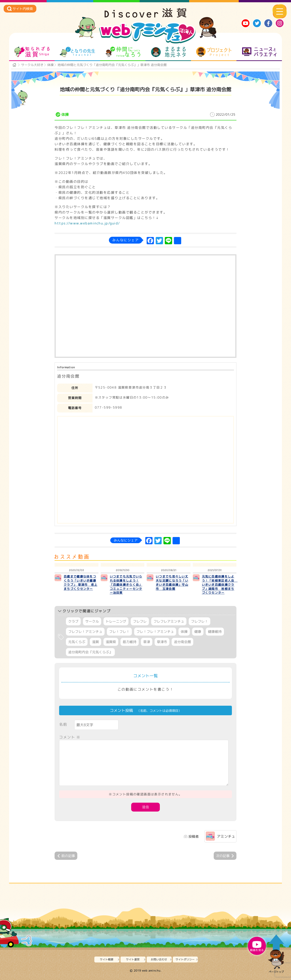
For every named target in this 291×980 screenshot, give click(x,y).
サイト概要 (107, 959)
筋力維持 (130, 642)
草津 (147, 642)
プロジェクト (214, 52)
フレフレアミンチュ (169, 621)
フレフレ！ (199, 621)
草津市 (162, 642)
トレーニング (116, 621)
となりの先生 (77, 52)
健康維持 (215, 632)
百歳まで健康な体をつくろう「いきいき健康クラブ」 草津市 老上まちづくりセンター (80, 583)
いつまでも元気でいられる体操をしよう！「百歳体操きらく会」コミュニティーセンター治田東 (126, 585)
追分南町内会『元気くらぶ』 (90, 652)
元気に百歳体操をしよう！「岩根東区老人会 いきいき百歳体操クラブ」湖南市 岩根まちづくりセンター (220, 585)
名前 (63, 724)
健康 (198, 632)
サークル (92, 621)
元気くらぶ (77, 642)
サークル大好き (32, 65)
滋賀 (95, 642)
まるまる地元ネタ (168, 52)
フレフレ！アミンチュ (85, 632)
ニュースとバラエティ (259, 52)
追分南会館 (182, 642)
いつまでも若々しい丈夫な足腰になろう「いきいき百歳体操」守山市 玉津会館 (172, 583)
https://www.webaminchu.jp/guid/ (87, 223)
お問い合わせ (159, 959)
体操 (50, 65)
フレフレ (140, 621)
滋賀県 (111, 642)
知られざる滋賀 (32, 52)
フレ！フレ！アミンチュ (155, 632)
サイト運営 (133, 959)
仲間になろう (123, 52)
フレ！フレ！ (119, 632)
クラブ (73, 621)
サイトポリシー (185, 959)
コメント (70, 737)
